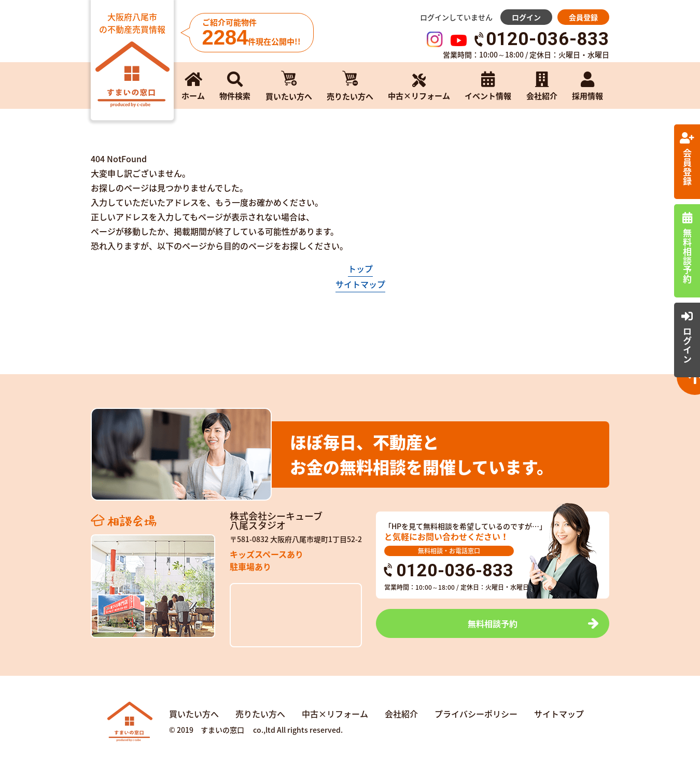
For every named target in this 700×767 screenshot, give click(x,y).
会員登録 (583, 17)
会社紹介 (401, 714)
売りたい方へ (260, 714)
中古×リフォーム (335, 714)
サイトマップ (360, 284)
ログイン (526, 17)
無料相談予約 (493, 623)
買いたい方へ (194, 714)
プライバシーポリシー (476, 714)
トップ (360, 268)
